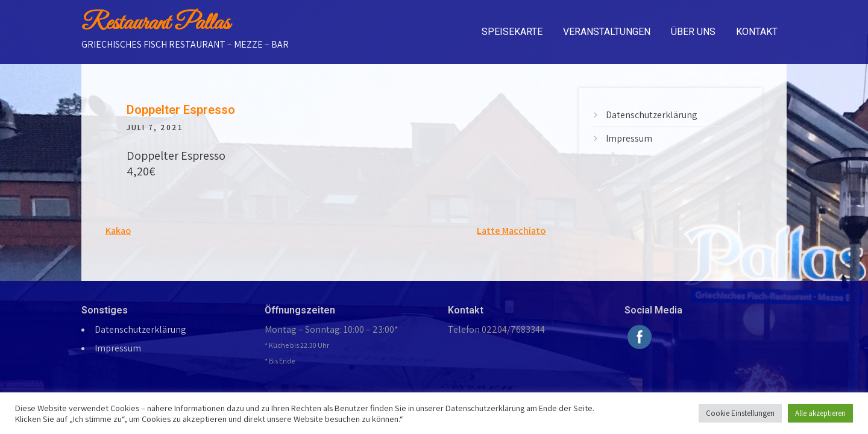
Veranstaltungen (607, 32)
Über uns (693, 32)
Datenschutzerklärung (652, 115)
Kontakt (757, 32)
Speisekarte (512, 32)
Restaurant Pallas (156, 24)
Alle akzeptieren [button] (820, 413)
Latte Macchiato (511, 231)
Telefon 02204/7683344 (496, 329)
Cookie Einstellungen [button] (740, 413)
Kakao (118, 231)
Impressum (629, 138)
